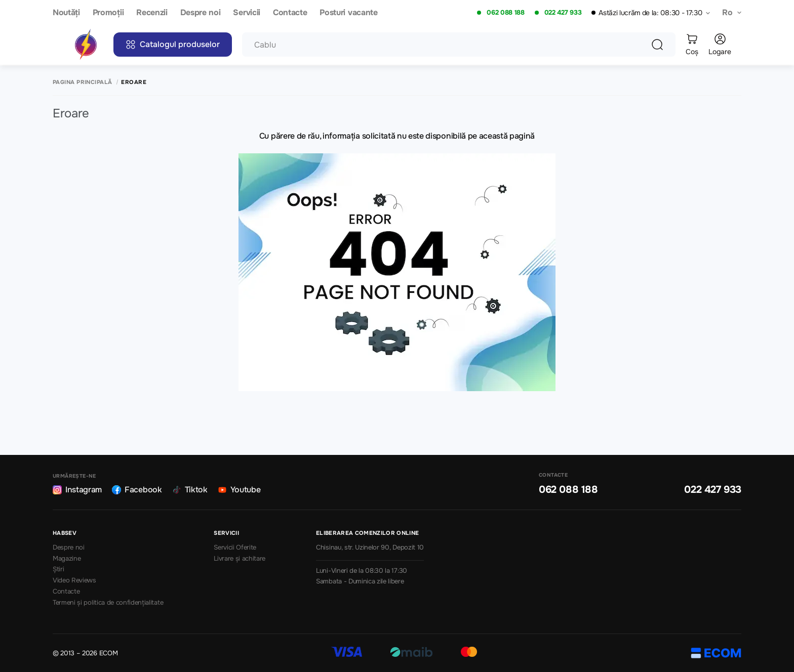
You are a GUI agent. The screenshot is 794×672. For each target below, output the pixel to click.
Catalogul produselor (173, 44)
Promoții (108, 13)
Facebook (137, 490)
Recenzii (152, 13)
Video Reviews (74, 580)
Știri (58, 569)
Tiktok (190, 490)
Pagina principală (82, 82)
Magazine (67, 559)
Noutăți (66, 13)
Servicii (246, 13)
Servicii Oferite (235, 548)
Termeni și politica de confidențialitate (108, 603)
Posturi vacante (348, 13)
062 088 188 (505, 13)
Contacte (290, 13)
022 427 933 (563, 13)
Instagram (77, 490)
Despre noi (201, 13)
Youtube (239, 490)
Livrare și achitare (240, 559)
